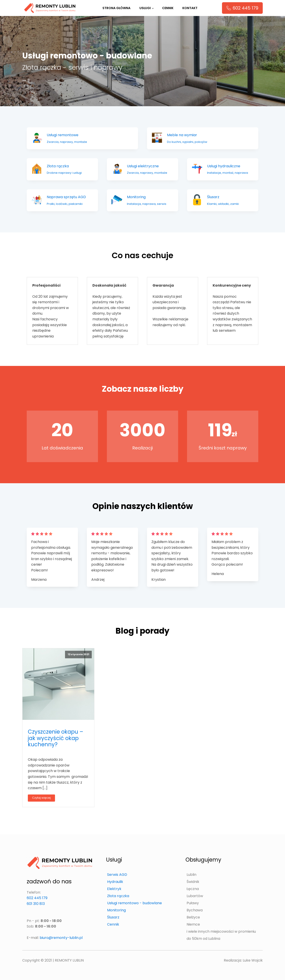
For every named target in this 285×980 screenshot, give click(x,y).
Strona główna (116, 8)
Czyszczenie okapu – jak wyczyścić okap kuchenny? (56, 738)
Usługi (145, 8)
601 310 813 (36, 904)
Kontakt (190, 8)
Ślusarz (113, 917)
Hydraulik (115, 882)
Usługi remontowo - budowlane (134, 903)
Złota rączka (118, 896)
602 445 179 (37, 898)
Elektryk (114, 889)
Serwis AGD (117, 875)
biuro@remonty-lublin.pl (61, 938)
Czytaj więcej (41, 798)
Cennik (168, 8)
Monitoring (116, 910)
